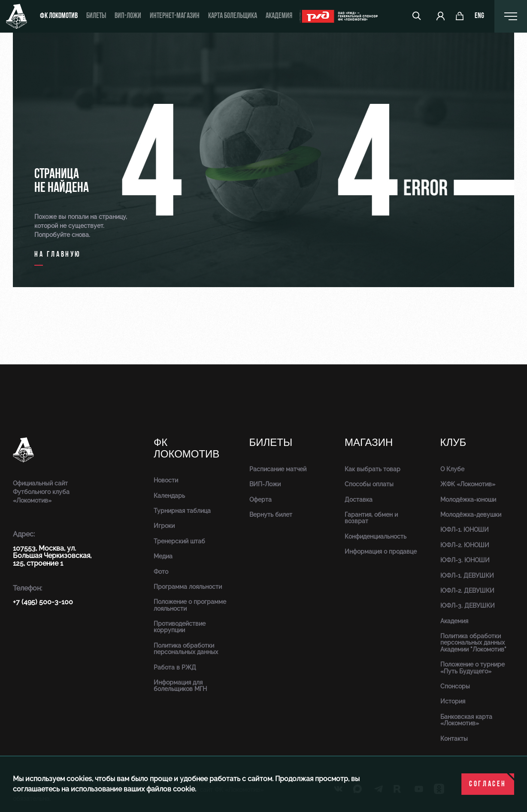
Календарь (169, 496)
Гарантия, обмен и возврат (371, 518)
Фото (161, 572)
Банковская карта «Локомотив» (466, 720)
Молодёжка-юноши (468, 500)
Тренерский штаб (179, 541)
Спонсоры (455, 686)
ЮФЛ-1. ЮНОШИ (465, 530)
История (453, 701)
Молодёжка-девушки (471, 515)
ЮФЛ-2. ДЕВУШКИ (467, 591)
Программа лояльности (188, 587)
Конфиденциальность (376, 536)
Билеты (96, 16)
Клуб (453, 443)
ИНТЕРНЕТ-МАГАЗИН (175, 16)
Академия (279, 16)
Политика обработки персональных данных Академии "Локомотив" (473, 643)
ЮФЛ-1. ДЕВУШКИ (467, 576)
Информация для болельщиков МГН (180, 686)
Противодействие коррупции (180, 627)
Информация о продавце (381, 551)
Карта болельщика (233, 16)
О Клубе (452, 469)
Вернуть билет (271, 515)
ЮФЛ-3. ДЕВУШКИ (468, 606)
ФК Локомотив (59, 16)
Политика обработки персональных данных (186, 649)
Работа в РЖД (175, 667)
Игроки (164, 526)
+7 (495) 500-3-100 (43, 602)
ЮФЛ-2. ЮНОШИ (465, 545)
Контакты (454, 739)
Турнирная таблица (182, 511)
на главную (58, 255)
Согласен (488, 784)
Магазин (369, 443)
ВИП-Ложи (265, 484)
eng (479, 16)
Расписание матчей (278, 469)
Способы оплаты (369, 484)
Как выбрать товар (373, 469)
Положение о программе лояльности (190, 605)
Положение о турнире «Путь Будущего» (472, 668)
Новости (166, 480)
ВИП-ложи (128, 16)
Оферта (260, 500)
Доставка (359, 500)
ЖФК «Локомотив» (468, 484)
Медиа (163, 556)
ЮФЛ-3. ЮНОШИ (465, 560)
